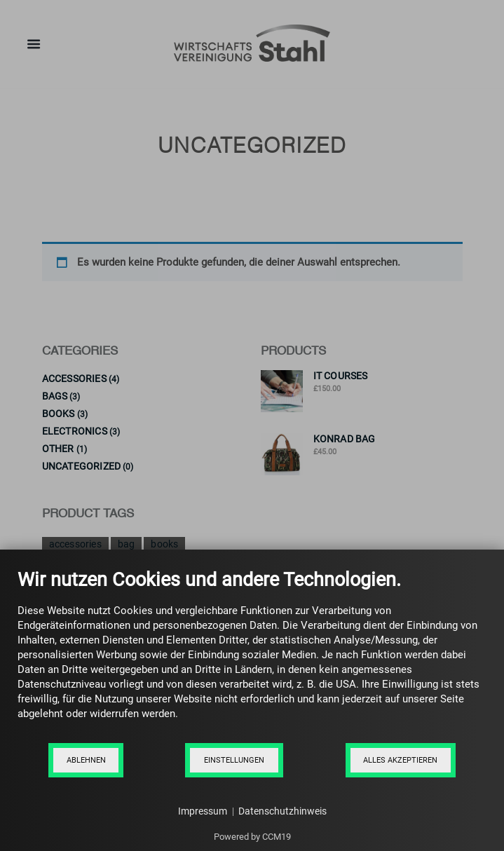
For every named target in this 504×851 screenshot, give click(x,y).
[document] (252, 655)
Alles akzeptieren (400, 760)
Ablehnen (86, 760)
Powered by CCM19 (252, 837)
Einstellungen (234, 760)
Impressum (203, 811)
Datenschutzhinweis (282, 811)
